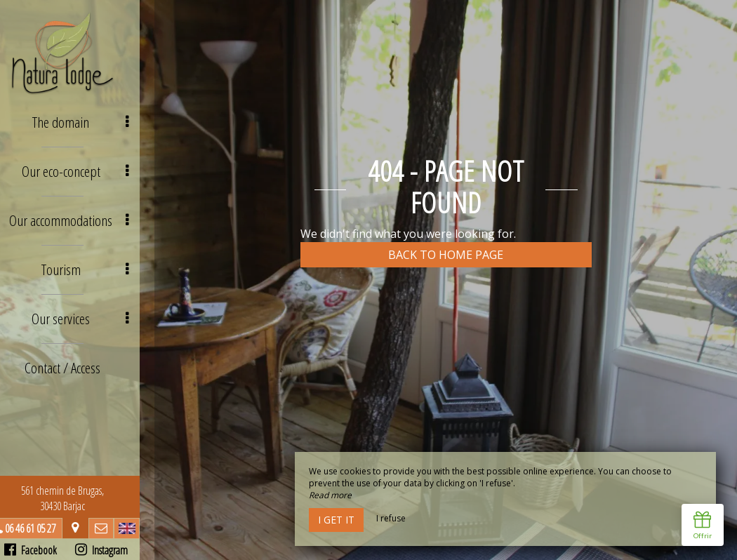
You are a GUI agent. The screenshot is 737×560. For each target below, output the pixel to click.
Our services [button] (97, 309)
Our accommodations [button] (86, 215)
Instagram (116, 550)
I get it (336, 520)
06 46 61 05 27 (45, 528)
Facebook (45, 550)
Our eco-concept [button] (92, 168)
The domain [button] (97, 121)
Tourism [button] (101, 262)
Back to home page (446, 255)
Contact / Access (77, 356)
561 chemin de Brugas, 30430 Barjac (77, 498)
